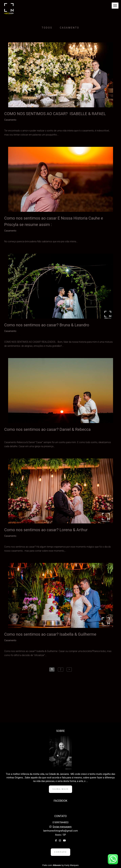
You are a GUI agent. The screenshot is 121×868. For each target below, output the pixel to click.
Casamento (69, 28)
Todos (47, 28)
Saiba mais (60, 789)
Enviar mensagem (62, 827)
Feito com (61, 865)
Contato (60, 852)
